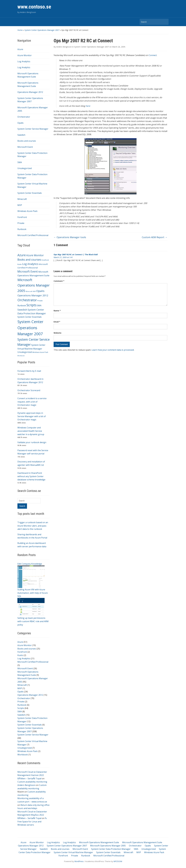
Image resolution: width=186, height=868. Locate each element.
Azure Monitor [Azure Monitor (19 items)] (35, 255)
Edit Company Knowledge (30, 564)
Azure (20, 49)
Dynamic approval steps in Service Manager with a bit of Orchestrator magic (32, 416)
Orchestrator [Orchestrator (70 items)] (27, 300)
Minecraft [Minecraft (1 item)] (29, 291)
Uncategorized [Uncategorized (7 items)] (25, 352)
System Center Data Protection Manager (111, 849)
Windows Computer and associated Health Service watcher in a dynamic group (31, 431)
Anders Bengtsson (26, 785)
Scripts (21, 708)
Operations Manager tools (70, 237)
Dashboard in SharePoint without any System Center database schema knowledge (31, 476)
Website (57, 333)
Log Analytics (24, 61)
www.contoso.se (34, 7)
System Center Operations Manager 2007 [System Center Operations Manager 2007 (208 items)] (30, 328)
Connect (153, 55)
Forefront (22, 217)
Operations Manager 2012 (30, 92)
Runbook (22, 229)
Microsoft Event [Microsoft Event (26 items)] (28, 271)
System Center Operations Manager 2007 (42, 30)
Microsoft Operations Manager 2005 (108, 846)
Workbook (23, 755)
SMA (20, 162)
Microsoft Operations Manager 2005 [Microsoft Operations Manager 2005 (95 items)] (34, 285)
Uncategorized (25, 168)
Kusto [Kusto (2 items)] (20, 264)
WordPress (79, 861)
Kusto (20, 655)
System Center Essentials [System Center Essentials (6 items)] (30, 317)
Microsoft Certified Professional (33, 235)
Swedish (21, 135)
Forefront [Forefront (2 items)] (45, 260)
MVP (20, 205)
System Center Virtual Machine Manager (73, 852)
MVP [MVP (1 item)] (34, 291)
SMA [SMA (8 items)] (39, 305)
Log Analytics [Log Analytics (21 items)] (30, 264)
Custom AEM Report (155, 237)
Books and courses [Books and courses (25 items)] (29, 260)
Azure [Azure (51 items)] (22, 255)
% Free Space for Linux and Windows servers (32, 822)
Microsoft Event (25, 147)
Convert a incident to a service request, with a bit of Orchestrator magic (32, 402)
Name (57, 311)
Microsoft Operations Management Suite (99, 842)
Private (21, 223)
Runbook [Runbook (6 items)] (22, 306)
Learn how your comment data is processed (113, 350)
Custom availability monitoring (32, 782)
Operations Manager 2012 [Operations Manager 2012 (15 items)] (33, 295)
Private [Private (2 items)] (40, 301)
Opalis (20, 123)
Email (57, 322)
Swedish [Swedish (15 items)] (22, 310)
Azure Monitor (25, 55)
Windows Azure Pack (27, 211)
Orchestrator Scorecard (29, 390)
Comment (59, 281)
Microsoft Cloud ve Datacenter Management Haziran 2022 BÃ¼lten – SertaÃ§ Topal (32, 775)
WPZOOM (118, 861)
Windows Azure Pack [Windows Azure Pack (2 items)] (40, 352)
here (88, 106)
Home (20, 30)
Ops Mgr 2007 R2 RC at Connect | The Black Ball (76, 254)
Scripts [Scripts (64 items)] (31, 305)
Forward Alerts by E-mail (29, 371)
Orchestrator (24, 117)
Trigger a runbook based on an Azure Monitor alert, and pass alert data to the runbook (33, 526)
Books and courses (27, 141)
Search (165, 22)
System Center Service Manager (33, 129)
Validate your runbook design (32, 442)
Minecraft (22, 199)
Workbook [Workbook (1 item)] (21, 356)
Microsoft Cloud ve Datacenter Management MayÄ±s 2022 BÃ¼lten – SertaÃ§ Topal (32, 815)
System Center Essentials (30, 193)
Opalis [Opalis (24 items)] (40, 291)
